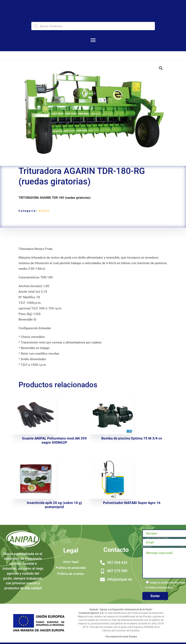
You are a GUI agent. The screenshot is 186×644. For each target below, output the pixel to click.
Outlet (44, 211)
